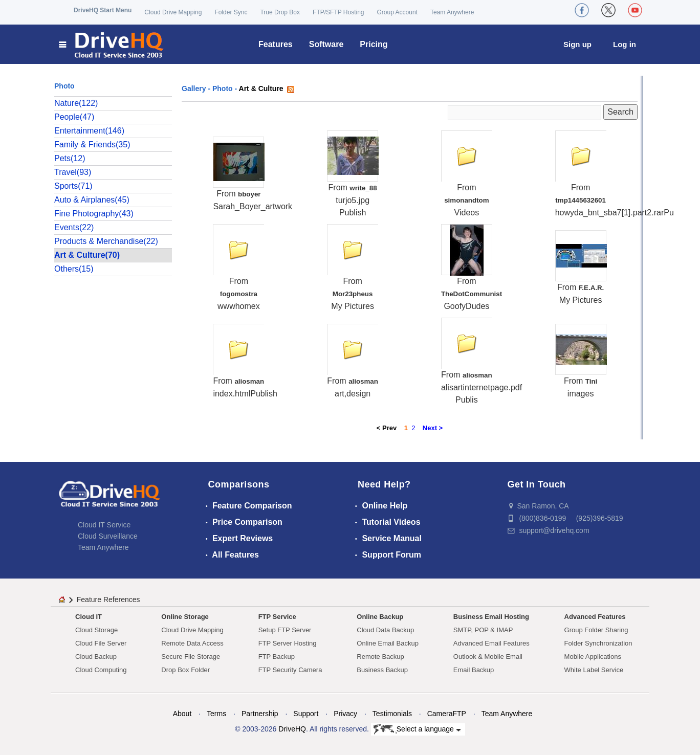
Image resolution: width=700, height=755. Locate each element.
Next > (433, 428)
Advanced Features (595, 617)
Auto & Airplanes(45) (92, 200)
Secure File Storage (191, 657)
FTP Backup (277, 657)
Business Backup (382, 670)
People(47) (74, 117)
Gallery (194, 88)
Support (306, 714)
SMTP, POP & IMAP (483, 630)
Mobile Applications (593, 657)
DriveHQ (292, 729)
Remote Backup (380, 657)
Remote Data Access (192, 643)
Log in (625, 44)
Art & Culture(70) (87, 255)
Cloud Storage (96, 630)
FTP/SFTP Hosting (338, 12)
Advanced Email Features (491, 643)
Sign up (577, 44)
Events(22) (74, 227)
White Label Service (594, 670)
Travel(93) (73, 172)
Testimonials (392, 714)
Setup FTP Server (285, 630)
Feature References (108, 599)
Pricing (374, 44)
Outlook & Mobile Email (488, 657)
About (182, 714)
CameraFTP (447, 714)
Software (326, 44)
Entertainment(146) (89, 131)
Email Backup (474, 670)
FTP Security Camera (290, 670)
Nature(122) (76, 103)
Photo (223, 88)
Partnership (260, 714)
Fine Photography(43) (94, 214)
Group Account (397, 12)
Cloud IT (89, 617)
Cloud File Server (101, 643)
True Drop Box (280, 12)
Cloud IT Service (104, 525)
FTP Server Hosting (288, 643)
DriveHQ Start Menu (103, 10)
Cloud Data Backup (385, 630)
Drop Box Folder (185, 670)
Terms (216, 714)
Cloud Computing (101, 670)
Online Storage (185, 617)
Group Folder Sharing (596, 630)
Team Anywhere (452, 12)
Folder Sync (231, 12)
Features (276, 44)
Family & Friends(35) (92, 145)
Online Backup (380, 617)
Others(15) (74, 269)
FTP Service (277, 617)
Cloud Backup (96, 657)
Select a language (417, 729)
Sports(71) (73, 186)
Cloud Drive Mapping (173, 12)
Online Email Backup (388, 643)
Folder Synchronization (598, 643)
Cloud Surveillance (108, 536)
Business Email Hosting (491, 617)
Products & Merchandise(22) (106, 241)
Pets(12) (70, 158)
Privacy (345, 714)
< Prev (387, 428)
